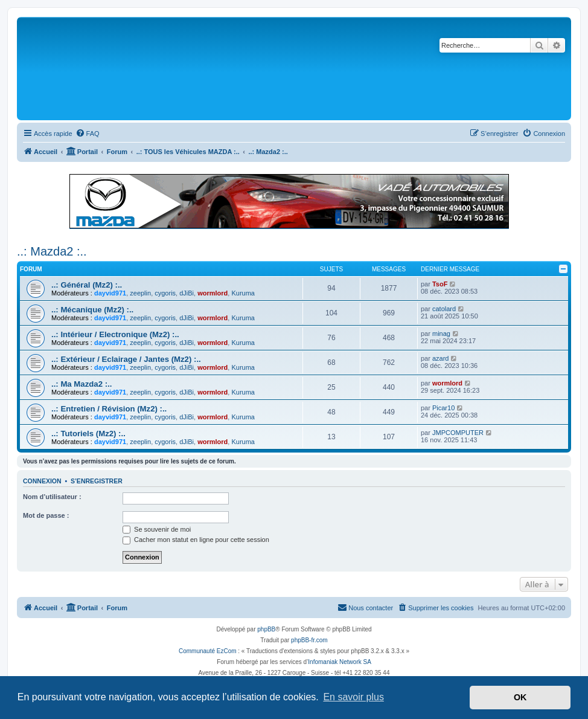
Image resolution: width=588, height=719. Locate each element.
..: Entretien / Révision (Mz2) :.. (109, 409)
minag (441, 334)
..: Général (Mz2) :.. (87, 285)
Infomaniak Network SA (340, 662)
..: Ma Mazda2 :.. (81, 384)
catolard (444, 309)
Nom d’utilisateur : (52, 497)
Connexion (42, 481)
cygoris (165, 293)
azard (441, 358)
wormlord (213, 293)
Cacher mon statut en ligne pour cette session (196, 540)
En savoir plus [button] (353, 697)
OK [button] (520, 697)
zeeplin (140, 293)
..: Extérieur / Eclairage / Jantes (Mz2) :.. (126, 359)
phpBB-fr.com (309, 640)
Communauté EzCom (208, 651)
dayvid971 (110, 293)
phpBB (266, 629)
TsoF (440, 284)
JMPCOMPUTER (458, 433)
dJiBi (187, 293)
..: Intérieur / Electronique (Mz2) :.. (115, 334)
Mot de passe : (46, 515)
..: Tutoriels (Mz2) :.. (88, 434)
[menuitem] (88, 134)
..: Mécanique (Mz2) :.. (92, 310)
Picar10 (443, 408)
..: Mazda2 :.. (52, 251)
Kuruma (243, 293)
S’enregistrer (97, 481)
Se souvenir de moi (157, 529)
